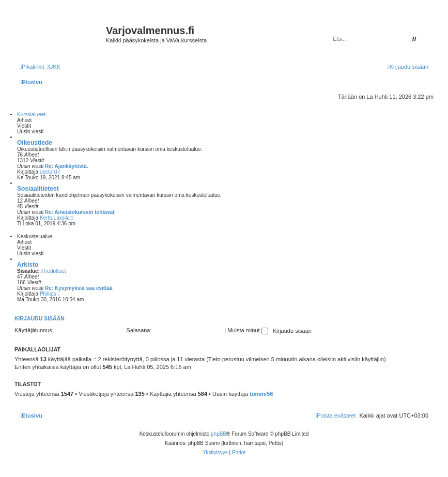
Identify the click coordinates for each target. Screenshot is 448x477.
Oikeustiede (35, 143)
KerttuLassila (55, 218)
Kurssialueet (31, 114)
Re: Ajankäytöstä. (67, 166)
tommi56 (261, 394)
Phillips (48, 294)
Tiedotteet (54, 271)
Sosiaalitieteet (38, 189)
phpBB (219, 434)
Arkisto (28, 265)
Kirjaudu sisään (40, 318)
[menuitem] (53, 67)
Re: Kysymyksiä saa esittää (79, 288)
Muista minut (248, 330)
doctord (48, 172)
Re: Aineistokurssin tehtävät (80, 212)
